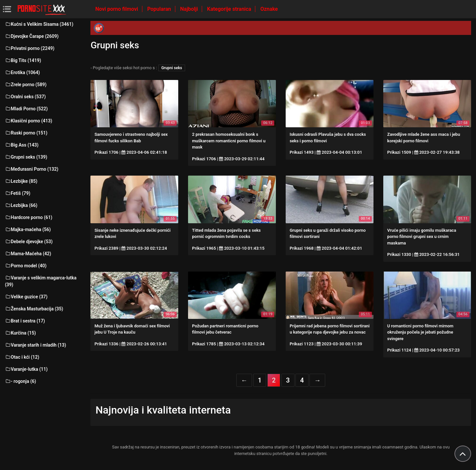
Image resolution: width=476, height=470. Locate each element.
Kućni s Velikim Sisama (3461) (39, 24)
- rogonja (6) (20, 381)
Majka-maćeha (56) (28, 229)
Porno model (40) (26, 266)
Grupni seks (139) (26, 157)
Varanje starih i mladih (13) (35, 345)
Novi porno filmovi (117, 9)
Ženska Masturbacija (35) (34, 309)
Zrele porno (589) (26, 85)
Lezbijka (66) (21, 205)
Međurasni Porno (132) (32, 169)
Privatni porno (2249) (30, 48)
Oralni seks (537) (25, 97)
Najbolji (190, 9)
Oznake (269, 9)
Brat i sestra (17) (25, 321)
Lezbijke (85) (21, 181)
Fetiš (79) (18, 193)
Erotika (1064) (22, 72)
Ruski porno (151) (26, 133)
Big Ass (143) (22, 145)
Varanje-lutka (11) (26, 369)
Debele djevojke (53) (29, 242)
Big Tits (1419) (23, 60)
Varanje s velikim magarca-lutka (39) (41, 281)
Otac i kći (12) (22, 357)
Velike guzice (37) (26, 297)
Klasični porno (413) (29, 121)
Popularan (160, 9)
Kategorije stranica (230, 9)
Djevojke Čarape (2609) (32, 36)
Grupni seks (172, 68)
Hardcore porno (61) (29, 217)
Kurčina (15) (20, 333)
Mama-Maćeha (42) (28, 254)
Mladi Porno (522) (26, 109)
